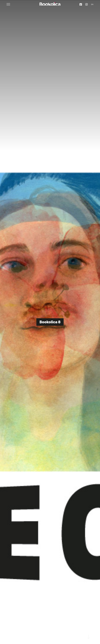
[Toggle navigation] (12, 6)
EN (89, 6)
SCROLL (89, 629)
